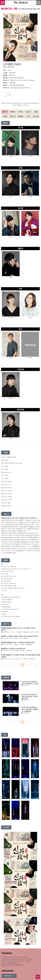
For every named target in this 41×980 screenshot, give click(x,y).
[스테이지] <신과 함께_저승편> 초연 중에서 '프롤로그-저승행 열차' (30, 709)
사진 (28, 116)
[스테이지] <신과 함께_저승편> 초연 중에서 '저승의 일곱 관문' (30, 696)
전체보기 (5, 112)
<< (4, 665)
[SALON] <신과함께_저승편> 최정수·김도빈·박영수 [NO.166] (19, 636)
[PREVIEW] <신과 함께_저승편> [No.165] (13, 649)
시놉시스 (28, 112)
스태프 (20, 112)
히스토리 (36, 116)
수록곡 (5, 116)
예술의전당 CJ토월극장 (17, 78)
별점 (36, 112)
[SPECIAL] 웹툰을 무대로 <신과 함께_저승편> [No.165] (18, 642)
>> (36, 665)
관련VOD (20, 116)
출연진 (13, 112)
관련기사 (13, 116)
